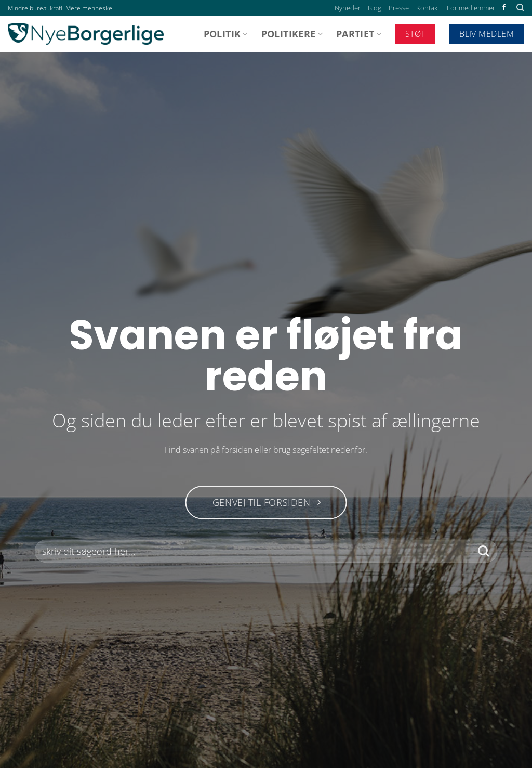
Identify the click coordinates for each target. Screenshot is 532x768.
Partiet (359, 34)
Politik (226, 34)
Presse (399, 8)
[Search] (520, 8)
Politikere (292, 34)
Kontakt (428, 8)
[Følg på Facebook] (504, 8)
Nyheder (348, 8)
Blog (375, 8)
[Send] (483, 551)
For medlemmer (471, 8)
